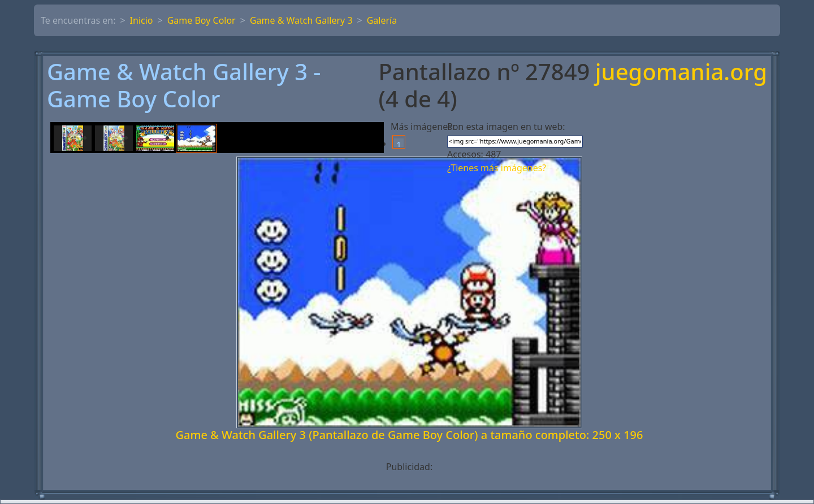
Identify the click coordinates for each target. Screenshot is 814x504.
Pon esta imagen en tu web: (506, 127)
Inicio (142, 20)
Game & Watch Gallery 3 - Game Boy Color (184, 85)
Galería (382, 20)
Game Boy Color (202, 20)
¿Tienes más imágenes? (497, 168)
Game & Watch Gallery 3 (301, 20)
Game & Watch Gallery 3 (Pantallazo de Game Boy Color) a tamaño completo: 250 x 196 (410, 435)
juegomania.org (681, 73)
